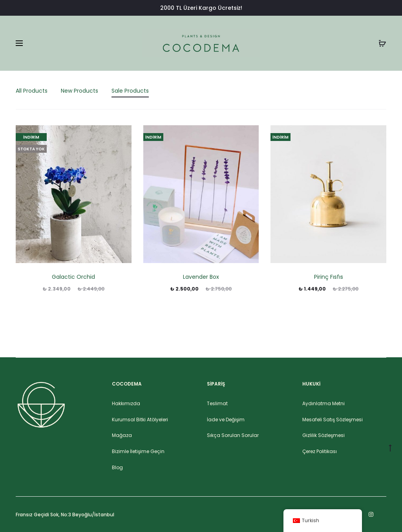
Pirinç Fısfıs (329, 277)
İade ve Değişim (226, 420)
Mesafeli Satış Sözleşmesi (333, 420)
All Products (32, 91)
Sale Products (130, 91)
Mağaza (122, 435)
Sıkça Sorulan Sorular (233, 435)
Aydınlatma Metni (323, 403)
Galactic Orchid (73, 277)
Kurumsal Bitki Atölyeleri (140, 420)
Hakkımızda (126, 403)
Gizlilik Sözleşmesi (323, 435)
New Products (79, 91)
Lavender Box (201, 277)
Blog (117, 467)
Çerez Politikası (320, 451)
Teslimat (217, 403)
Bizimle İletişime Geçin (138, 451)
